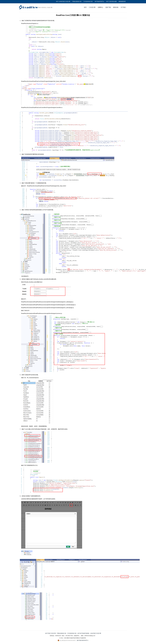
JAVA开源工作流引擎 (96, 633)
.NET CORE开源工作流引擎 (63, 1)
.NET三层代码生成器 (111, 1)
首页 (85, 7)
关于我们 (123, 7)
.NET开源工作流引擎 (50, 633)
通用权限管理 (122, 1)
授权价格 (116, 7)
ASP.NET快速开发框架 (83, 633)
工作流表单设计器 (88, 1)
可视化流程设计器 (77, 1)
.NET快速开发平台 (99, 1)
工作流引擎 (92, 7)
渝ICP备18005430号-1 (83, 640)
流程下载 (108, 7)
